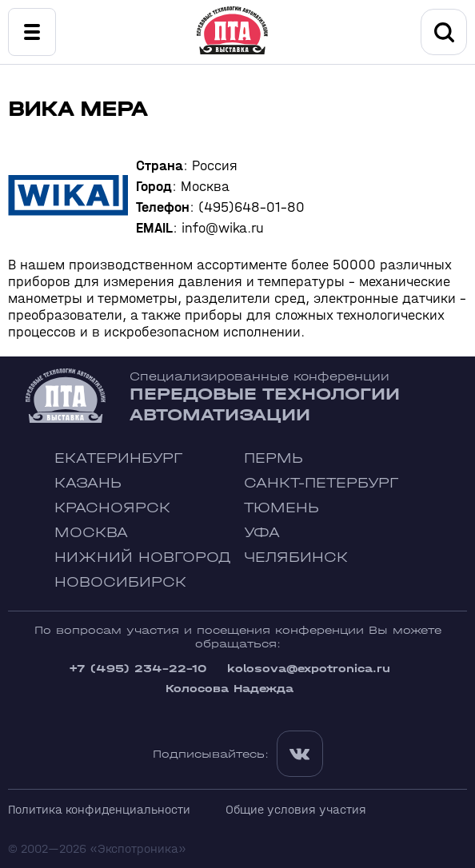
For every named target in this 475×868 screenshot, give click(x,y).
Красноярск (112, 508)
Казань (88, 483)
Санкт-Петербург (321, 483)
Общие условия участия (296, 809)
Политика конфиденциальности (99, 809)
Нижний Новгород (143, 557)
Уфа (262, 533)
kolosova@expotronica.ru (309, 669)
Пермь (273, 458)
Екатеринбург (118, 458)
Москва (91, 533)
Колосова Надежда (230, 689)
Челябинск (296, 557)
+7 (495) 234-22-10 (138, 669)
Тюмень (281, 508)
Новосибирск (120, 582)
